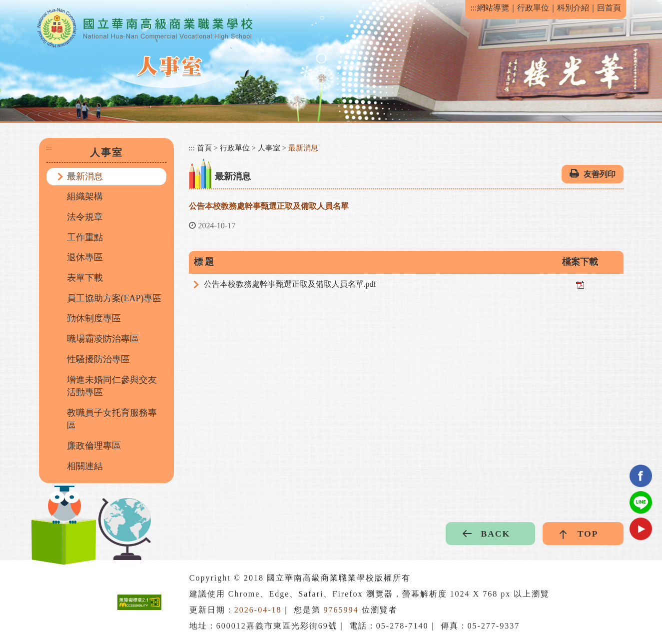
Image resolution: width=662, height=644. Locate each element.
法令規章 (85, 217)
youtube (641, 529)
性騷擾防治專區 (98, 359)
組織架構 (85, 196)
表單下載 (85, 278)
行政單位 (533, 8)
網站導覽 (493, 8)
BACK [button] (495, 534)
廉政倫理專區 (94, 446)
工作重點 (85, 237)
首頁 (204, 148)
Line (641, 502)
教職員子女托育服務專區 (112, 419)
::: (473, 8)
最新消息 (85, 176)
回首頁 (609, 8)
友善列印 (600, 174)
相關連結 (85, 466)
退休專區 (85, 257)
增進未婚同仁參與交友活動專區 (112, 386)
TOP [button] (588, 534)
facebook (641, 476)
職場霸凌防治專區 (103, 339)
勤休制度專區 (94, 318)
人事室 (269, 148)
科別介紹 (573, 8)
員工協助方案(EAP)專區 (114, 298)
